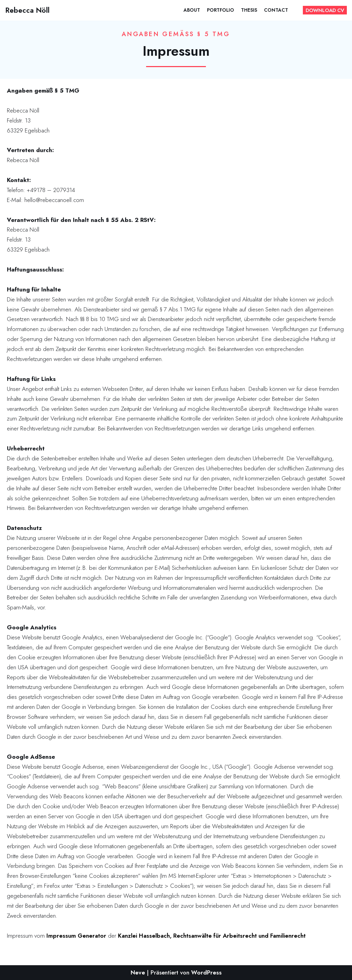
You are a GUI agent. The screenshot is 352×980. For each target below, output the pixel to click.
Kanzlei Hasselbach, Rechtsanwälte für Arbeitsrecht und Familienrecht (212, 936)
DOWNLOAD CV (325, 10)
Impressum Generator (76, 936)
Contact (276, 10)
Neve (138, 972)
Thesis (249, 10)
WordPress (206, 972)
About (192, 10)
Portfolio (221, 10)
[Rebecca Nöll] (27, 10)
